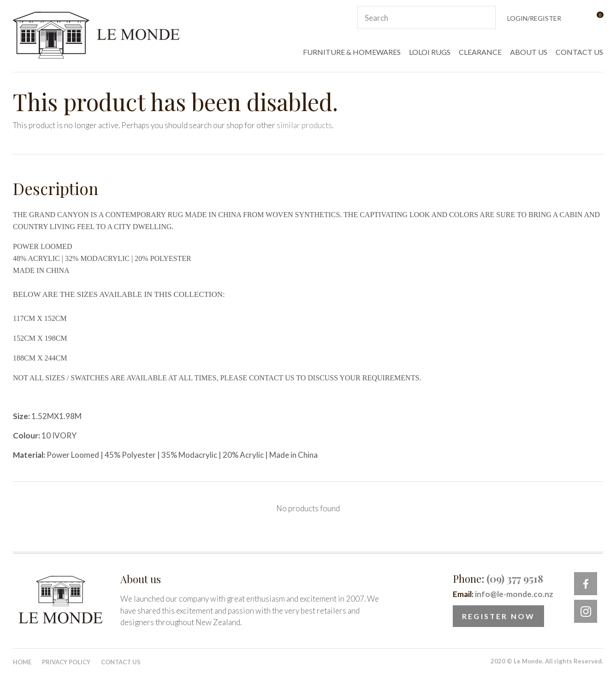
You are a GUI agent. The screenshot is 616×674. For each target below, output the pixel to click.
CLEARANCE (480, 52)
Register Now (498, 616)
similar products (304, 125)
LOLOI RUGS (430, 52)
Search (485, 18)
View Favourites (577, 18)
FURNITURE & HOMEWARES (352, 52)
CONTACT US (579, 52)
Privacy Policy (66, 662)
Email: (503, 594)
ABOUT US (529, 52)
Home (22, 662)
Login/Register (534, 18)
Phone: (498, 579)
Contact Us (121, 662)
